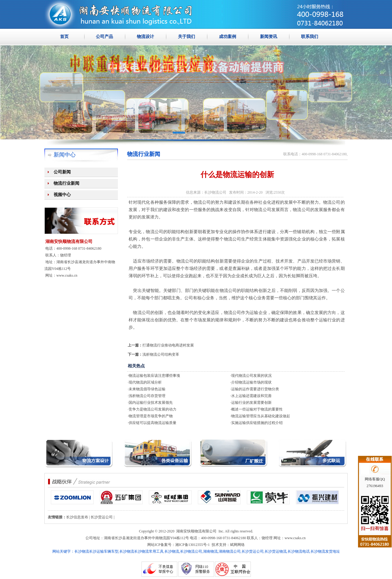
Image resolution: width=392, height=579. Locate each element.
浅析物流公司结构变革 (161, 354)
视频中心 (62, 195)
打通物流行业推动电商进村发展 (168, 345)
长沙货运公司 (102, 517)
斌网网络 (237, 545)
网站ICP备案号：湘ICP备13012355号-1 (178, 545)
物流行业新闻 (66, 183)
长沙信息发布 (77, 517)
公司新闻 (62, 172)
